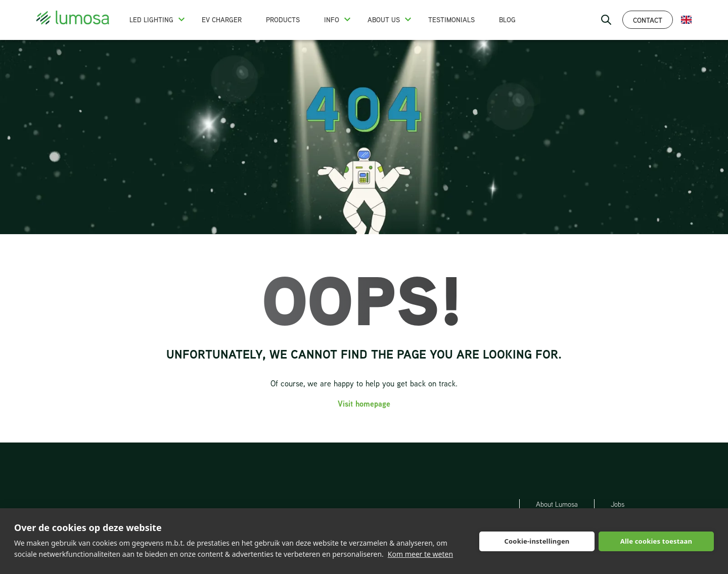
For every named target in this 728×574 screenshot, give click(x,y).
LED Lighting (151, 20)
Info (332, 20)
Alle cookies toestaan (656, 541)
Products (283, 20)
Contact (648, 20)
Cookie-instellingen (537, 541)
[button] (181, 19)
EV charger (222, 20)
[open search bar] (606, 20)
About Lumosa (557, 504)
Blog (507, 20)
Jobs (618, 504)
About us (384, 20)
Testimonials (451, 20)
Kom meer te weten (420, 554)
